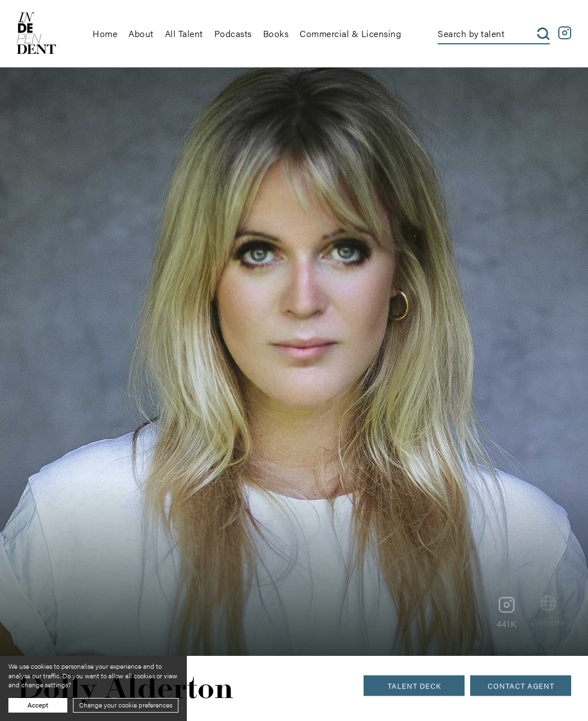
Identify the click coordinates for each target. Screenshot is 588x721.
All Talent (184, 33)
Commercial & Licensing (350, 33)
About (141, 33)
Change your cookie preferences (126, 705)
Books (276, 33)
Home (105, 33)
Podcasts (233, 33)
